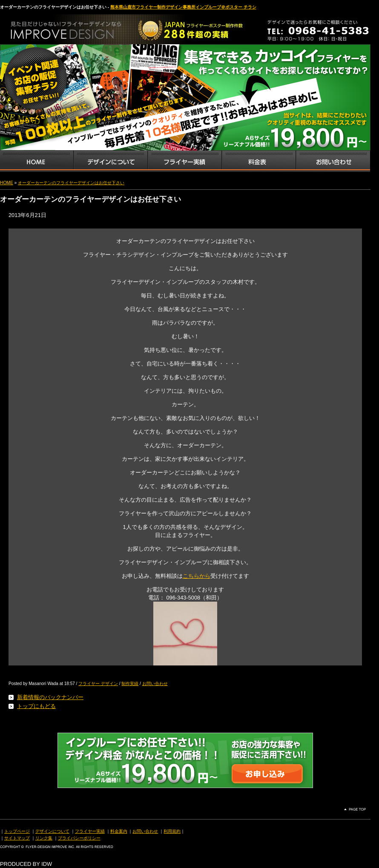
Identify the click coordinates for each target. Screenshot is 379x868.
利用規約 (172, 831)
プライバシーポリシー (79, 838)
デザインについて (52, 831)
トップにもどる (36, 706)
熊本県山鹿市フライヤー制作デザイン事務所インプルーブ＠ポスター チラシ (183, 7)
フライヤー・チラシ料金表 (258, 161)
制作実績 (130, 684)
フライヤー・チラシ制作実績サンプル (184, 161)
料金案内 (119, 831)
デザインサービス (110, 161)
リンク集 (44, 838)
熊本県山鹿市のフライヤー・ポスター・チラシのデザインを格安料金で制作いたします (89, 27)
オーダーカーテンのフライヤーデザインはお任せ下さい (71, 183)
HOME (7, 183)
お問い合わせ (333, 161)
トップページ (17, 831)
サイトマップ (17, 838)
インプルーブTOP (37, 161)
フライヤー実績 (90, 831)
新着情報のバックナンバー (50, 697)
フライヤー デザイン (98, 684)
